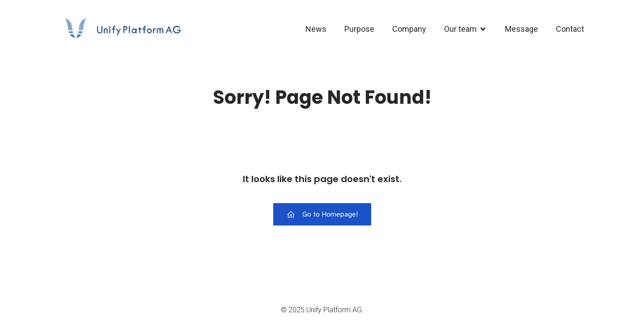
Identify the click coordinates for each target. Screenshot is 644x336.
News (316, 29)
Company (409, 29)
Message (521, 29)
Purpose (359, 29)
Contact (570, 29)
